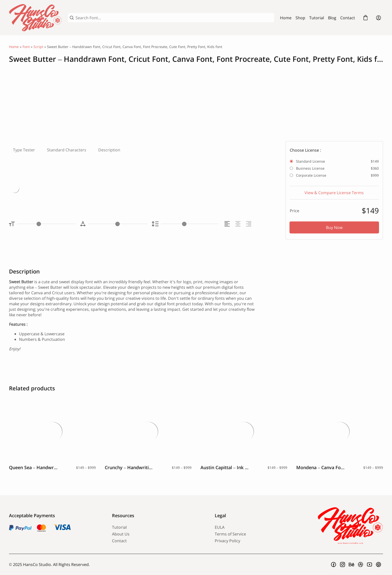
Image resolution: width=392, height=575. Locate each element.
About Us (121, 534)
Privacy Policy (227, 541)
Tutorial (317, 18)
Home (286, 18)
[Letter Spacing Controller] (117, 224)
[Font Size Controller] (46, 224)
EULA (220, 527)
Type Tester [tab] (24, 150)
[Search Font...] (174, 18)
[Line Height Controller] (190, 224)
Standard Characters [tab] (67, 150)
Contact (348, 18)
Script (38, 47)
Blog (332, 18)
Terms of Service (230, 534)
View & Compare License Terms (334, 193)
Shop (300, 18)
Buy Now (334, 227)
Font (26, 47)
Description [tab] (109, 150)
